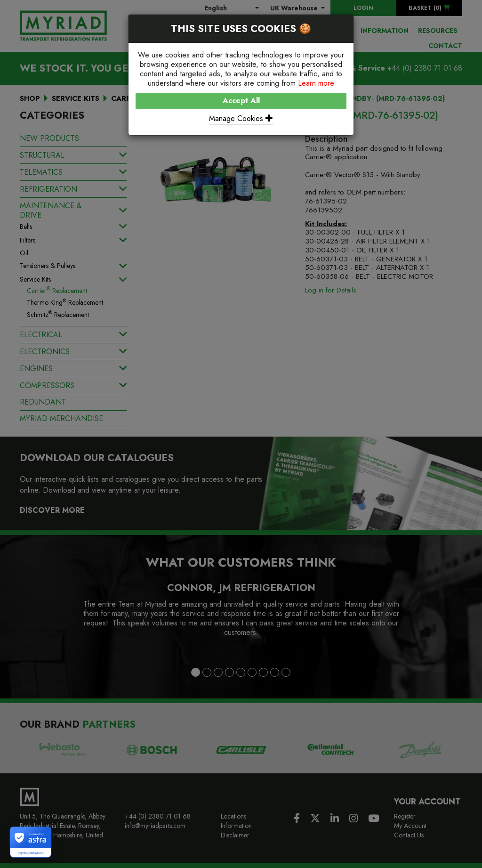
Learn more (316, 83)
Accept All (241, 101)
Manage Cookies (241, 118)
